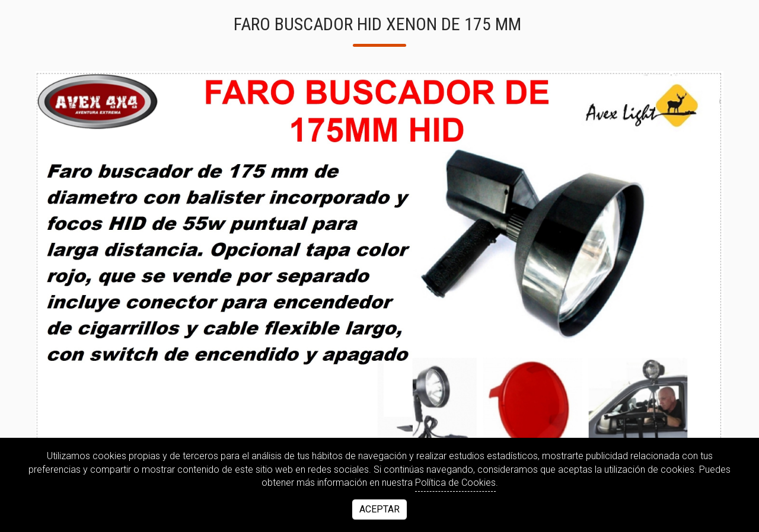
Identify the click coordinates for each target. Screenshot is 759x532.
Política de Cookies (455, 483)
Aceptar (379, 509)
